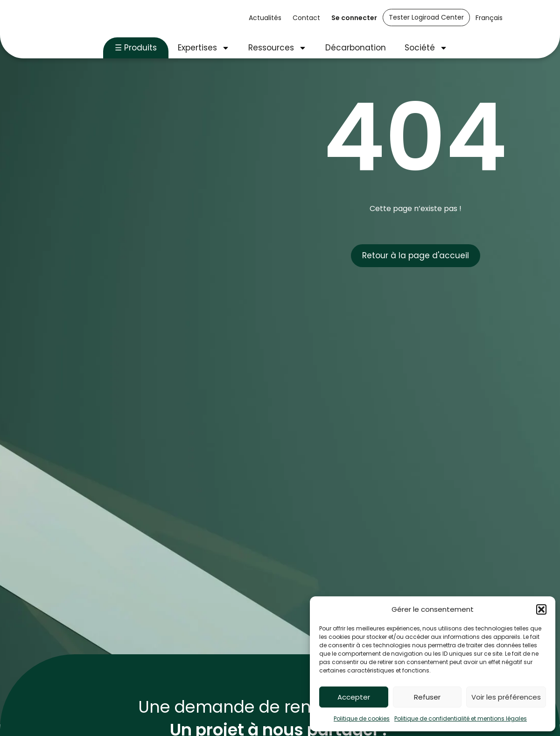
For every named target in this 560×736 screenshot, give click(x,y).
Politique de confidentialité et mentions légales (461, 718)
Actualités (265, 18)
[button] (541, 609)
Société (426, 48)
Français (489, 18)
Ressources (277, 48)
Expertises (204, 48)
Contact (306, 18)
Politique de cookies (362, 718)
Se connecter (354, 18)
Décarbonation (356, 48)
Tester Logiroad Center (426, 17)
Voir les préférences (506, 697)
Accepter (354, 697)
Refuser (427, 697)
